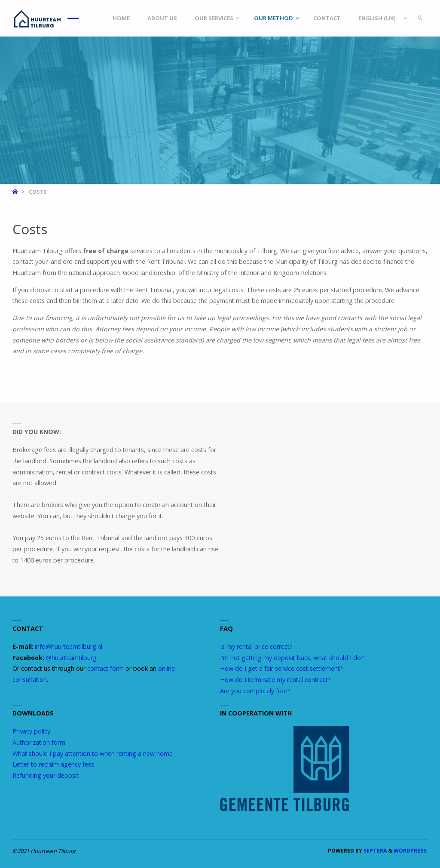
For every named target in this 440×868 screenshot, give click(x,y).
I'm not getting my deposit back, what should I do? (292, 658)
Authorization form (39, 742)
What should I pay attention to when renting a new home (93, 753)
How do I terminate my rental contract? (275, 680)
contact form (105, 668)
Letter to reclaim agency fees (53, 764)
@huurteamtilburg (71, 658)
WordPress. (411, 851)
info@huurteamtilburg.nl (69, 646)
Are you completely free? (255, 691)
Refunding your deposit (46, 775)
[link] (420, 18)
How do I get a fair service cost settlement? (281, 668)
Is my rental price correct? (256, 646)
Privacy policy (31, 731)
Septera (374, 851)
